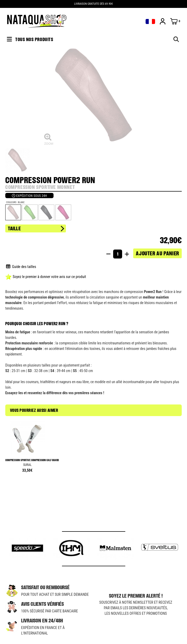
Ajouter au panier (157, 253)
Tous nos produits (30, 39)
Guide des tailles (21, 267)
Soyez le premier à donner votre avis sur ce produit (46, 277)
